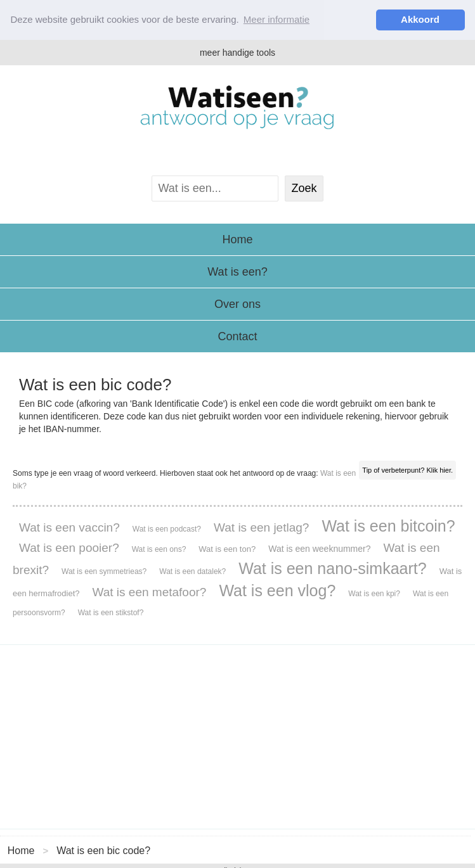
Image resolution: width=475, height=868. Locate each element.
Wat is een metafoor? (150, 591)
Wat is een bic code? (103, 851)
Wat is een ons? (159, 549)
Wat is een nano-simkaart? (332, 568)
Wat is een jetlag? (261, 527)
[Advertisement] (238, 736)
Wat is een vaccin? (69, 527)
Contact (237, 336)
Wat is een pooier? (69, 547)
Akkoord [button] (420, 19)
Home (237, 239)
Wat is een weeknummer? (319, 548)
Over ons (238, 303)
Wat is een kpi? (374, 593)
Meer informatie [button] (277, 19)
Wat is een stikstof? (111, 612)
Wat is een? (237, 271)
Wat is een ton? (227, 548)
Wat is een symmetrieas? (104, 571)
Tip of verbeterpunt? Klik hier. (407, 469)
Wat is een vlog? (277, 590)
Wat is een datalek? (192, 571)
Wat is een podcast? (167, 528)
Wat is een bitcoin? (388, 525)
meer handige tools (238, 52)
